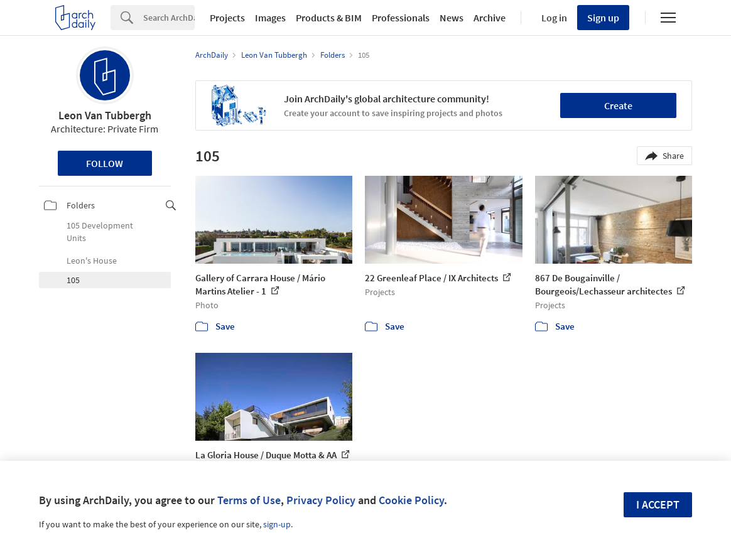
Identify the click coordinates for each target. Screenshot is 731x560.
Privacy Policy (321, 500)
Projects (227, 18)
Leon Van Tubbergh (105, 115)
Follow (105, 163)
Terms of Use (249, 500)
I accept (658, 504)
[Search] (169, 18)
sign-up (277, 524)
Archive (490, 18)
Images (270, 18)
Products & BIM (329, 18)
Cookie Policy (411, 500)
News (452, 18)
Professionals (401, 18)
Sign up (603, 18)
